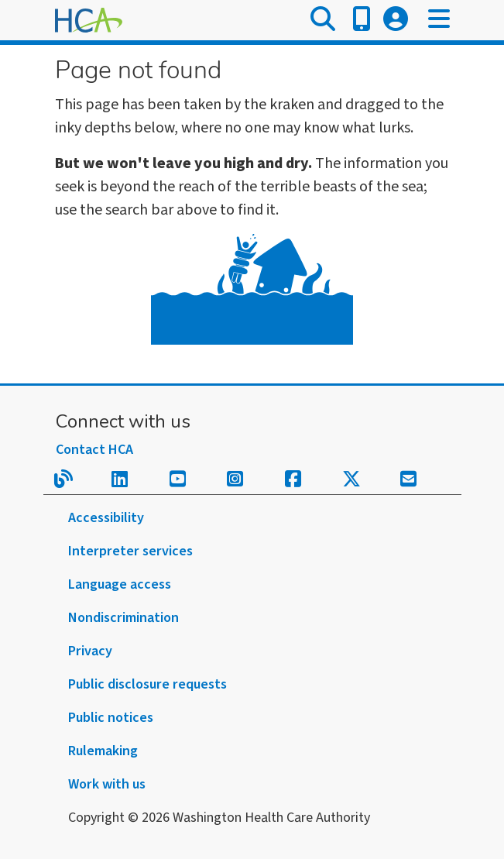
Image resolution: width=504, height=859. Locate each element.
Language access (120, 584)
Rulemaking (103, 751)
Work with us (107, 784)
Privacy (90, 651)
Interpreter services (130, 551)
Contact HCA (94, 450)
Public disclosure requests (147, 684)
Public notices (111, 718)
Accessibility (106, 518)
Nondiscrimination (123, 618)
